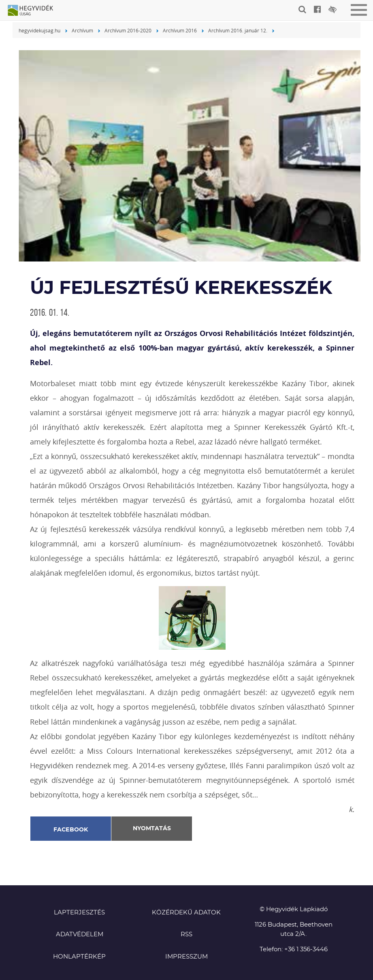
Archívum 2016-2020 (128, 30)
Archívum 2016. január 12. (238, 30)
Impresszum (186, 957)
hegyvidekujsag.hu (39, 30)
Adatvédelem (80, 934)
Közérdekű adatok (186, 913)
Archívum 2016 (180, 30)
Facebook (71, 830)
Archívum (82, 30)
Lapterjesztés (79, 913)
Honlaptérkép (79, 957)
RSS (186, 934)
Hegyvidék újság (34, 11)
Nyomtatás (152, 829)
